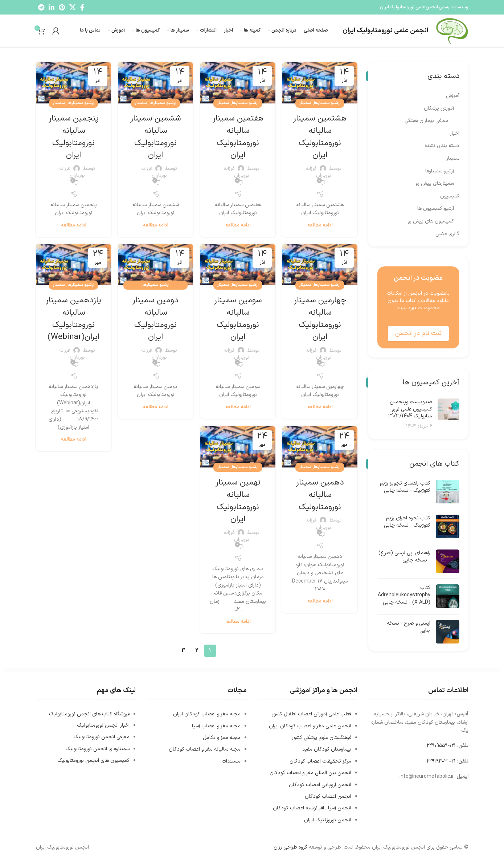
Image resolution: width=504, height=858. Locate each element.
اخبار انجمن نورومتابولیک (103, 725)
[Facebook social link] (82, 7)
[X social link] (73, 7)
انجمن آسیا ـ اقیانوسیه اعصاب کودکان (312, 808)
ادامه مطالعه (320, 226)
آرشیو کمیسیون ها (436, 209)
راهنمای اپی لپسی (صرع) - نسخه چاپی (404, 557)
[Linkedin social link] (52, 7)
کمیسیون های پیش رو (431, 221)
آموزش (453, 96)
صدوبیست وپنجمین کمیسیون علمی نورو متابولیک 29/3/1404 (410, 409)
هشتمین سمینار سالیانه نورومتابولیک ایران (320, 137)
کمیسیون (450, 196)
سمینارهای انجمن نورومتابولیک (97, 749)
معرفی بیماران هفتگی (427, 121)
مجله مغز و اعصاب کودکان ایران (207, 714)
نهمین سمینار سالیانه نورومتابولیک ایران (238, 501)
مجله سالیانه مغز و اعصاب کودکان (205, 749)
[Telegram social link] (41, 7)
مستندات (231, 761)
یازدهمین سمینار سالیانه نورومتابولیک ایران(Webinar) (74, 318)
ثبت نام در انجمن (418, 333)
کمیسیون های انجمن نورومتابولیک (93, 761)
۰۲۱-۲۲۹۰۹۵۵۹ (441, 746)
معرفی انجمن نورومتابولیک (101, 737)
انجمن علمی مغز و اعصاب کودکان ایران (310, 726)
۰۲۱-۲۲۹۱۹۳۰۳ (441, 761)
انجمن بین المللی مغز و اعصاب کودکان (310, 773)
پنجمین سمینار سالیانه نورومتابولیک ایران (74, 137)
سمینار (305, 103)
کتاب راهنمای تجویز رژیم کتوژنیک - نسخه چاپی (405, 487)
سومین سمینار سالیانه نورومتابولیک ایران (238, 318)
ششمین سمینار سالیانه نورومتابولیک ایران (155, 137)
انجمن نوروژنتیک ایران (328, 820)
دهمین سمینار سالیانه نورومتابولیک (320, 495)
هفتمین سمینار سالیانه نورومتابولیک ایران (238, 137)
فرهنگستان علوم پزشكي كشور (321, 738)
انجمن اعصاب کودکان (328, 796)
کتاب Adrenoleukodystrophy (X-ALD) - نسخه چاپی (404, 595)
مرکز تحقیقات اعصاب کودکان (320, 761)
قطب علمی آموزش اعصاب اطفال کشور (312, 714)
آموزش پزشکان (439, 109)
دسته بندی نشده (442, 146)
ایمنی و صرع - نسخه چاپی (409, 627)
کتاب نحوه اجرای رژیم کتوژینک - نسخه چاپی (407, 522)
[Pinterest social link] (62, 7)
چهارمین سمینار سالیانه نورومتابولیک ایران (320, 318)
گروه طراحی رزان (290, 847)
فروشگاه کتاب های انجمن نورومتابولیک (89, 714)
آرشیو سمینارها (327, 103)
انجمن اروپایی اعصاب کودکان (320, 785)
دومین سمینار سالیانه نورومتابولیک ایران (155, 318)
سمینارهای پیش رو (435, 184)
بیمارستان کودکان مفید (327, 749)
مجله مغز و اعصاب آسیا (216, 726)
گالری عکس (447, 234)
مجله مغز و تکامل (222, 738)
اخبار (455, 134)
